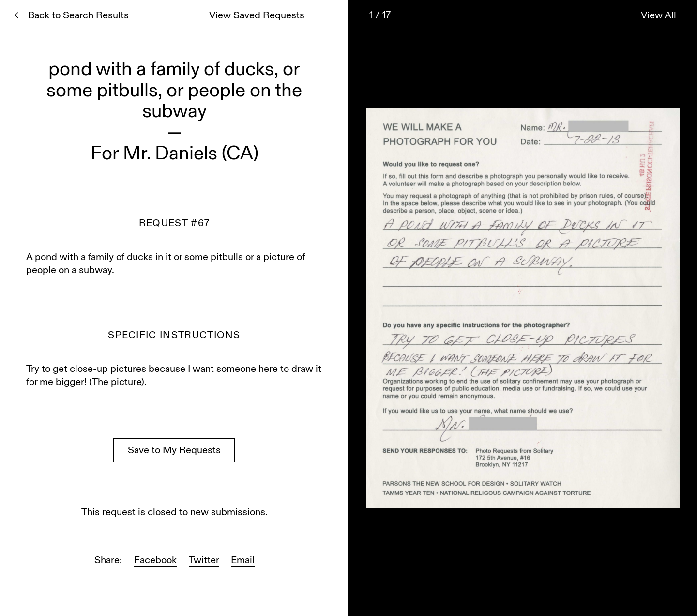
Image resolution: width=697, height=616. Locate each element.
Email (243, 561)
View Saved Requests (257, 16)
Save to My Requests (174, 451)
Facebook (155, 561)
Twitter (204, 561)
